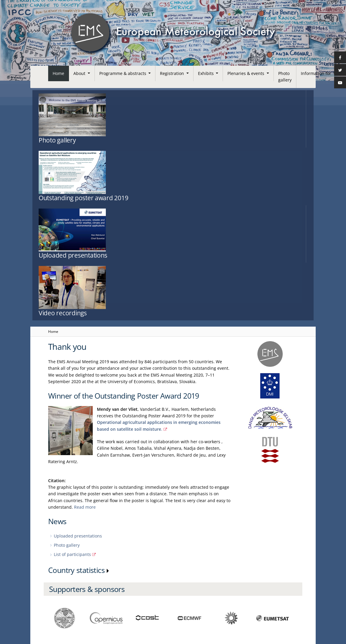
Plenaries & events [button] (246, 73)
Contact (55, 603)
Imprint (55, 593)
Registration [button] (173, 73)
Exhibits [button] (206, 73)
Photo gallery (285, 77)
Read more (85, 337)
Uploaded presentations (78, 366)
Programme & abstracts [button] (123, 73)
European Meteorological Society (80, 612)
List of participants (72, 384)
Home (58, 73)
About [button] (80, 73)
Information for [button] (317, 73)
